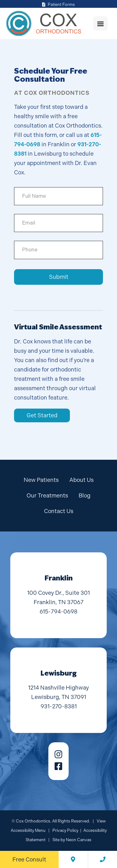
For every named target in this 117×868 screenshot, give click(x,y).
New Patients (41, 480)
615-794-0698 (58, 611)
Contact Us (59, 511)
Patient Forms (58, 5)
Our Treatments (47, 495)
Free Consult (29, 859)
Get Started (42, 415)
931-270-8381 (59, 706)
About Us (81, 480)
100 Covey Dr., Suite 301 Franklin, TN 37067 (58, 597)
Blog (85, 495)
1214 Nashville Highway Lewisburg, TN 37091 (58, 692)
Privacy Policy (65, 830)
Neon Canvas (79, 840)
